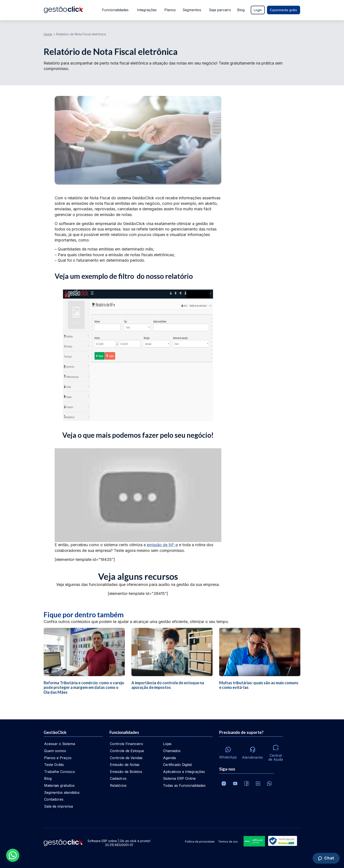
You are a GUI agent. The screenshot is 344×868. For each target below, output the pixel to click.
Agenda (169, 758)
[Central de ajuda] (276, 752)
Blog (241, 10)
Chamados (172, 751)
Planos (170, 10)
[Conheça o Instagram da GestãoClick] (224, 783)
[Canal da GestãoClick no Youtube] (235, 783)
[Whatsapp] (228, 752)
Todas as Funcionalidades (184, 785)
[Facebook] (247, 783)
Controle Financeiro (126, 744)
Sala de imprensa (58, 806)
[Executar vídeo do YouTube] (138, 495)
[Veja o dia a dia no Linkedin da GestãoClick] (258, 783)
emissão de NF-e (162, 545)
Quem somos (55, 751)
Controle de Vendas (126, 758)
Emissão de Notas (125, 765)
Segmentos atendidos (62, 792)
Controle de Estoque (127, 751)
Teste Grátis (54, 765)
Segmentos (192, 10)
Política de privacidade (200, 842)
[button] (13, 855)
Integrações (146, 10)
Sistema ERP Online (179, 778)
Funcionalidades (114, 10)
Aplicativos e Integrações (184, 772)
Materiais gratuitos (59, 785)
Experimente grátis (284, 10)
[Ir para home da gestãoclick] (64, 10)
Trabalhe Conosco (60, 772)
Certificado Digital (177, 765)
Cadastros (118, 778)
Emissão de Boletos (126, 772)
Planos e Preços (58, 758)
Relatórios (118, 785)
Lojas (167, 744)
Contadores (54, 799)
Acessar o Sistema (60, 744)
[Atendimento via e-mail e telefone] (253, 752)
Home (48, 34)
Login (258, 10)
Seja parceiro (220, 10)
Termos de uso (228, 842)
